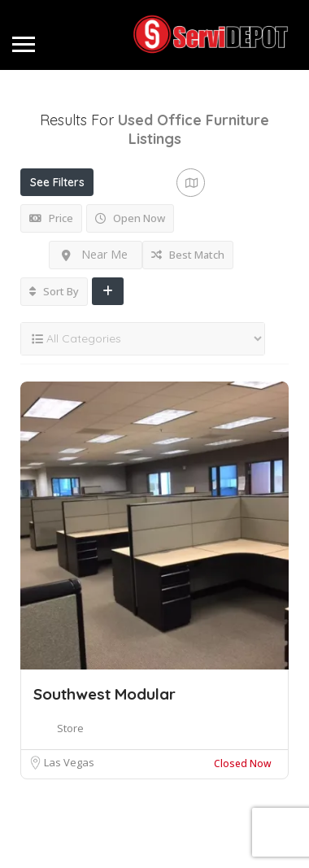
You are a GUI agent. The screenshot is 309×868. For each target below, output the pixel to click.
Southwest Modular (104, 694)
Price (51, 218)
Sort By (54, 291)
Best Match (188, 255)
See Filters (57, 182)
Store (70, 728)
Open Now (130, 218)
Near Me (95, 254)
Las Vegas (69, 762)
